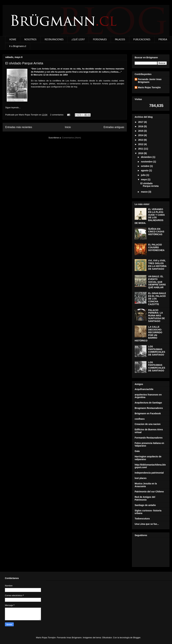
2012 (141, 144)
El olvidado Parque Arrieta (24, 63)
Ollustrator (107, 638)
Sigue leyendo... (13, 107)
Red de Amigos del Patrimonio (145, 498)
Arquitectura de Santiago (148, 403)
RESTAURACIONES (54, 40)
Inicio (68, 127)
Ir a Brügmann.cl (18, 46)
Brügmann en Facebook (148, 413)
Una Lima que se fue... (147, 524)
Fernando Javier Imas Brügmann (150, 81)
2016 (141, 126)
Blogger (137, 638)
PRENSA (163, 40)
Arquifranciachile (144, 389)
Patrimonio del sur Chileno (149, 492)
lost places (141, 478)
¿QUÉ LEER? (78, 40)
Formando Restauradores (149, 438)
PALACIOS (120, 40)
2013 (141, 140)
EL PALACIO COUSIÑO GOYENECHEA (156, 247)
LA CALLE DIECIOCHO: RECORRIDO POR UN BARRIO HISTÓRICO (148, 334)
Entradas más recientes (19, 127)
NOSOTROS (30, 40)
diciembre (147, 157)
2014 (141, 135)
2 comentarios (57, 115)
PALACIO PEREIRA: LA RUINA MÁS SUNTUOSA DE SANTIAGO (157, 316)
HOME (13, 40)
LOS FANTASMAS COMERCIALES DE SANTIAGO (157, 351)
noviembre (147, 162)
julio (144, 175)
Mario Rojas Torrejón (29, 115)
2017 (141, 122)
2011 (141, 149)
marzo (145, 192)
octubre (145, 166)
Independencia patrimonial (149, 473)
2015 (141, 131)
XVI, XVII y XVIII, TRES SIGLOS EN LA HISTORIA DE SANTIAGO (157, 265)
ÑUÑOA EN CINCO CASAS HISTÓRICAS (156, 232)
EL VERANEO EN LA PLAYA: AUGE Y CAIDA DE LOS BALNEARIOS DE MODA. (150, 216)
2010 (141, 153)
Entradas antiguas (114, 127)
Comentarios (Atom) (71, 138)
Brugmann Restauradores (149, 408)
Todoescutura (142, 519)
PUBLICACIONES (142, 40)
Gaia (137, 451)
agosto (145, 170)
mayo (144, 179)
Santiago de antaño (145, 505)
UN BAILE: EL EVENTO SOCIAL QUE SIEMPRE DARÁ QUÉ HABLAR (157, 282)
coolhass (140, 419)
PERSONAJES (100, 40)
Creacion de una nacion (148, 424)
